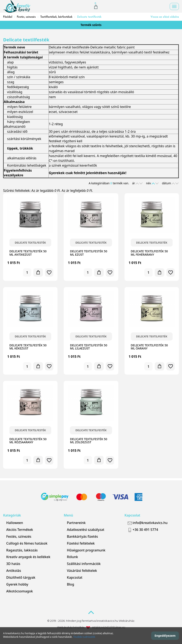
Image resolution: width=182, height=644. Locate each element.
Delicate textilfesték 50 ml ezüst (89, 253)
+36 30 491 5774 (143, 530)
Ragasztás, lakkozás (22, 550)
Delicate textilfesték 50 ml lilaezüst (89, 347)
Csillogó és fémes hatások (27, 543)
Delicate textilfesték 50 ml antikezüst (28, 253)
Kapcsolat (75, 577)
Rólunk (72, 557)
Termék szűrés (91, 25)
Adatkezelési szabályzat (86, 530)
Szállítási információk (84, 564)
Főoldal (8, 17)
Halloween (15, 523)
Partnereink (76, 523)
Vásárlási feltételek (82, 571)
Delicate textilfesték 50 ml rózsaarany (28, 441)
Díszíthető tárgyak (21, 577)
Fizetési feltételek (81, 543)
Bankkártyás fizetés (82, 536)
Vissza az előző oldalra (165, 17)
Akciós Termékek (20, 530)
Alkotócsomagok (20, 591)
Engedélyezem (165, 636)
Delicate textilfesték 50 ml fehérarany (149, 253)
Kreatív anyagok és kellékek (28, 557)
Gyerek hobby (17, 584)
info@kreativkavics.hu (148, 523)
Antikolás (14, 571)
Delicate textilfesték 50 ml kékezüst (28, 347)
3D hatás (13, 564)
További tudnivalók (84, 637)
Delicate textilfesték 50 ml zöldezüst (89, 441)
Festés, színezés (26, 17)
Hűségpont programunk (86, 550)
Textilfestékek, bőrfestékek (56, 17)
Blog (70, 584)
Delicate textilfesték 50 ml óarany (149, 347)
